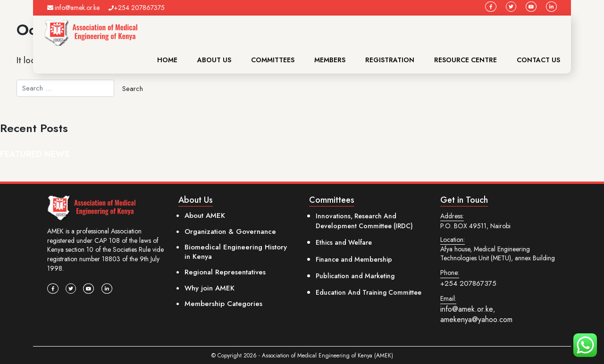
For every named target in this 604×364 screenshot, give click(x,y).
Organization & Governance (230, 232)
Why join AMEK (210, 288)
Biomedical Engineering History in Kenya (236, 252)
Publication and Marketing (355, 276)
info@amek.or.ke (73, 8)
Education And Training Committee (369, 292)
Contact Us (538, 60)
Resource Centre (466, 60)
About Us (214, 60)
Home (167, 60)
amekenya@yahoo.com (476, 319)
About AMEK (205, 215)
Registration (390, 60)
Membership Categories (223, 304)
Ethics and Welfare (344, 242)
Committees (273, 60)
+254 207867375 (137, 8)
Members (330, 60)
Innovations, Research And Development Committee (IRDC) (364, 221)
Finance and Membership (354, 259)
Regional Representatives (225, 272)
